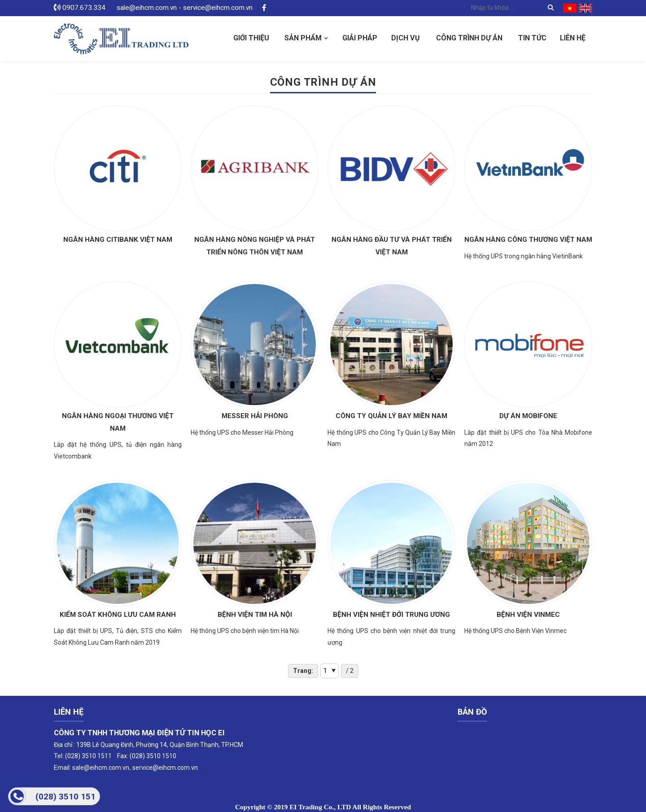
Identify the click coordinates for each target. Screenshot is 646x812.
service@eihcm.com (161, 768)
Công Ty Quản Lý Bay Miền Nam (391, 416)
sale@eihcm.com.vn (101, 768)
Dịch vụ (406, 38)
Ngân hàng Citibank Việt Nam (118, 240)
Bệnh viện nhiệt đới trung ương (391, 615)
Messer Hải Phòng (255, 416)
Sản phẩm (303, 38)
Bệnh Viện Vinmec (528, 615)
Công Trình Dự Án (469, 38)
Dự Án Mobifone (528, 416)
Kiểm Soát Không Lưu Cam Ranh (118, 615)
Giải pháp (360, 38)
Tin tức (532, 38)
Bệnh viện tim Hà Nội (255, 615)
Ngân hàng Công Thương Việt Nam (528, 240)
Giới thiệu (251, 38)
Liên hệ (573, 38)
